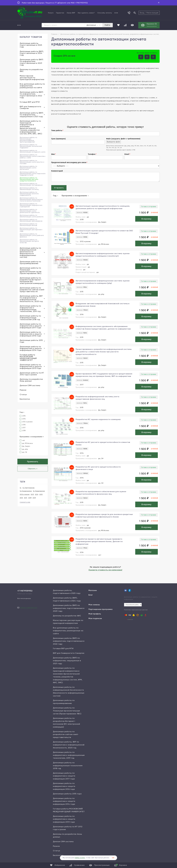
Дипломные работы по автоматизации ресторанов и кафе (31, 230)
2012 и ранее (26, 422)
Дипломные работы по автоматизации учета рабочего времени (32, 235)
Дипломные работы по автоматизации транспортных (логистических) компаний (31, 199)
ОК (113, 858)
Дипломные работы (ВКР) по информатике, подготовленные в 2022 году (31, 95)
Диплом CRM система (30, 385)
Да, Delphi (25, 446)
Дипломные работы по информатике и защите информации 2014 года (31, 348)
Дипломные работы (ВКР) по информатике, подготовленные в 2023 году (31, 62)
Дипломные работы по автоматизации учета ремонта (32, 216)
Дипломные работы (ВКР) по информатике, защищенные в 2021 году (31, 115)
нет (22, 440)
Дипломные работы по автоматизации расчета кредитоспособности (29, 179)
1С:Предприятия (39, 491)
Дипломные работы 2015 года (31, 341)
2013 (32, 494)
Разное (23, 390)
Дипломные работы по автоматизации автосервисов (31, 220)
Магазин (93, 590)
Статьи (23, 394)
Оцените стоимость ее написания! (105, 570)
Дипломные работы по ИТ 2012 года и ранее (32, 374)
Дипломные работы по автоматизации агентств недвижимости (29, 194)
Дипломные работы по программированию (30, 262)
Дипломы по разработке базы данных (31, 380)
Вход (142, 13)
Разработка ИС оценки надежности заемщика (98, 419)
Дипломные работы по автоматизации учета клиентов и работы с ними (33, 156)
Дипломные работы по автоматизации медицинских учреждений (31, 205)
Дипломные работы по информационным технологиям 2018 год (30, 318)
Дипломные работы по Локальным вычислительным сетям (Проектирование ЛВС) (31, 271)
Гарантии (60, 13)
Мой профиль (95, 614)
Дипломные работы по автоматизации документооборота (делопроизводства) (28, 140)
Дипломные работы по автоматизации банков (28, 225)
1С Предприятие (29, 488)
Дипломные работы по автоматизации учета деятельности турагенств (30, 211)
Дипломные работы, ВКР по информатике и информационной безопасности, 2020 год (31, 299)
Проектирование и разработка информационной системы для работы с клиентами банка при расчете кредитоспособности (104, 352)
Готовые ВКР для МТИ (30, 102)
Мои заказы (94, 605)
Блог (91, 595)
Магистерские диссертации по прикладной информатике (32, 78)
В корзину (147, 219)
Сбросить (33, 469)
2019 (34, 498)
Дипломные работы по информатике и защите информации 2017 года (31, 326)
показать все (25, 502)
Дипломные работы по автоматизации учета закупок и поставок (32, 162)
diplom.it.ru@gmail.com (29, 608)
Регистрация (152, 13)
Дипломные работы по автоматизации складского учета (33, 151)
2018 (23, 431)
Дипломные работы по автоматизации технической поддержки (31, 146)
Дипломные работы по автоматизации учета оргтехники (28, 168)
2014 (23, 419)
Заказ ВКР (71, 13)
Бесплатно (25, 399)
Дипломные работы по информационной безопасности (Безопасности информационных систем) (30, 253)
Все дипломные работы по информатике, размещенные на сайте (32, 86)
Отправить (59, 188)
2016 (23, 425)
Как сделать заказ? (86, 13)
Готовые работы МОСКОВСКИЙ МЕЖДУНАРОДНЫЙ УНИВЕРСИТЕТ (28, 357)
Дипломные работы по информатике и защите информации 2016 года (31, 334)
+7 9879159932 (25, 591)
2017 (23, 428)
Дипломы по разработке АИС (31, 70)
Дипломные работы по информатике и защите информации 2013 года (31, 366)
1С (21, 488)
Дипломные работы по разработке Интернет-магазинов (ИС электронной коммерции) (32, 281)
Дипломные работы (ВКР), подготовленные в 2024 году (32, 53)
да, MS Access (26, 443)
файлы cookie (80, 858)
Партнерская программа (101, 609)
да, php (24, 449)
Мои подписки (95, 618)
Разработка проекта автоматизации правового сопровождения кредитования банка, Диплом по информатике (99, 541)
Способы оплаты (105, 13)
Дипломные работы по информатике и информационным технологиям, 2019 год (30, 309)
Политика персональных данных (136, 610)
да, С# (23, 452)
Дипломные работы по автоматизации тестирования (31, 184)
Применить (33, 462)
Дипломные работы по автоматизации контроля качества (29, 241)
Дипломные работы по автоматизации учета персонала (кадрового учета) (33, 174)
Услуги (51, 13)
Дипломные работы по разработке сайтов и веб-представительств (32, 290)
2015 (23, 416)
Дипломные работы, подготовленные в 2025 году (31, 45)
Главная (54, 34)
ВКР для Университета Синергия (30, 107)
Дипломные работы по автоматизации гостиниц (29, 189)
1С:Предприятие (26, 491)
